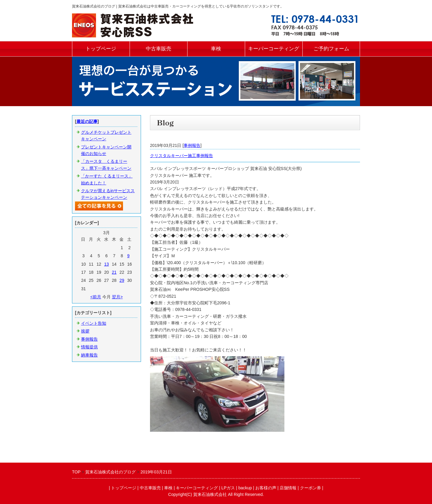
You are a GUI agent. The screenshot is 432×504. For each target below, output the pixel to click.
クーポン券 (310, 488)
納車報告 (89, 355)
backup (245, 488)
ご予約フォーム (331, 49)
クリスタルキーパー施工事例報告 (181, 156)
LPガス (228, 488)
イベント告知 (94, 323)
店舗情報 (288, 488)
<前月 (96, 297)
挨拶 (85, 331)
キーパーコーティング (274, 49)
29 (122, 280)
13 (106, 264)
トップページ (101, 49)
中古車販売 (159, 49)
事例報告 (192, 145)
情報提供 (89, 347)
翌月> (117, 297)
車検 (216, 49)
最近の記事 (87, 121)
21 (114, 272)
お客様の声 (266, 488)
